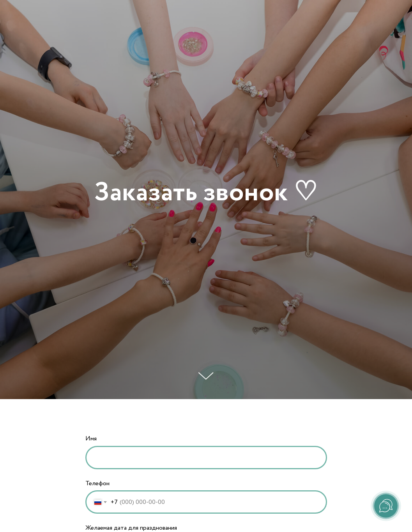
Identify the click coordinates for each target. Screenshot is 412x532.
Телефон (97, 483)
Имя (91, 439)
